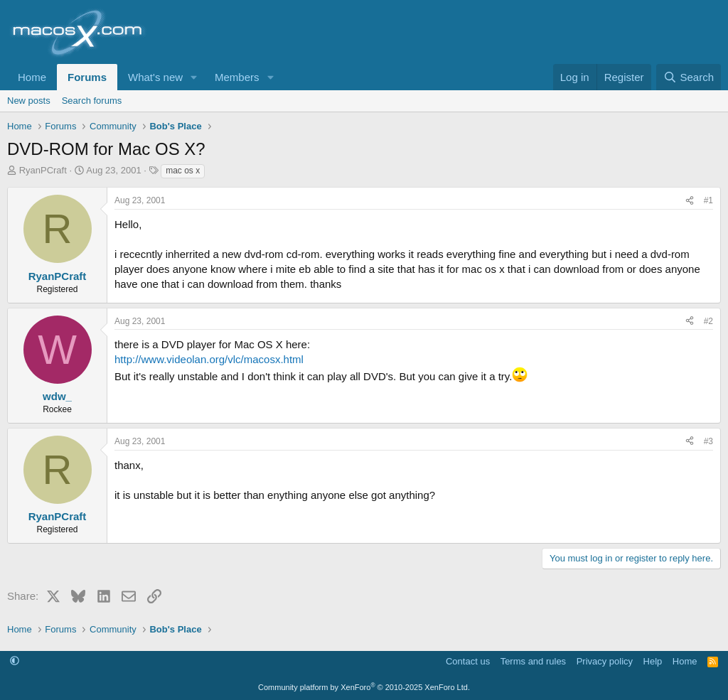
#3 (708, 441)
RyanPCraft (43, 170)
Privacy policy (605, 661)
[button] (194, 77)
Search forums (92, 101)
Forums (87, 77)
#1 (708, 200)
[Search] (689, 77)
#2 (708, 321)
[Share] (690, 201)
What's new (155, 77)
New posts (29, 101)
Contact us (468, 661)
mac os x (183, 171)
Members (237, 77)
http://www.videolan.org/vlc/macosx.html (209, 359)
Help (653, 661)
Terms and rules (533, 661)
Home (32, 77)
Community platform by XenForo (364, 687)
